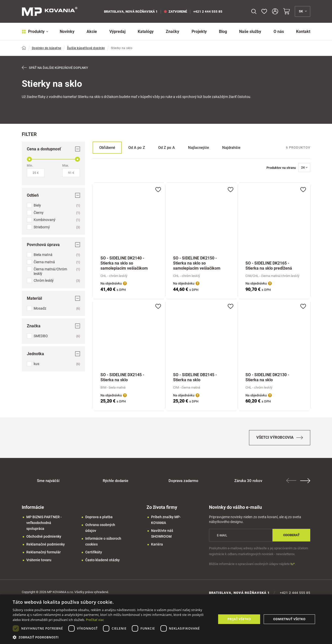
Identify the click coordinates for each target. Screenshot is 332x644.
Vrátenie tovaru (39, 560)
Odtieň (53, 195)
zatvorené (175, 12)
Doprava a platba (99, 517)
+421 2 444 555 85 (208, 12)
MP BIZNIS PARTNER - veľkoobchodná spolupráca (44, 523)
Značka (53, 326)
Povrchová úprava (53, 245)
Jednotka (53, 354)
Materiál (53, 298)
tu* (293, 564)
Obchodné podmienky (44, 536)
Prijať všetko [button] (239, 619)
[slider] (29, 159)
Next (305, 481)
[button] (111, 637)
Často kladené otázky (102, 560)
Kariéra (157, 544)
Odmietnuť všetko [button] (289, 619)
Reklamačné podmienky (46, 544)
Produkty (35, 32)
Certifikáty (94, 552)
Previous (291, 480)
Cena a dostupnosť (53, 149)
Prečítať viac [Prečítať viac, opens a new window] (95, 620)
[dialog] (166, 619)
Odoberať (291, 535)
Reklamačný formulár (44, 552)
